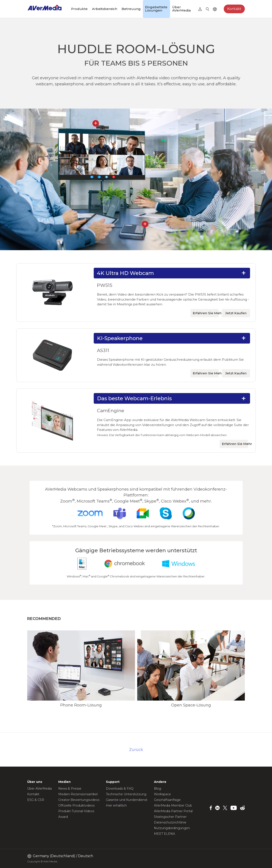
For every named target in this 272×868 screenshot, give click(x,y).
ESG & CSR (36, 800)
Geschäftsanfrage (167, 800)
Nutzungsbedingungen (172, 828)
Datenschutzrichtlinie (170, 822)
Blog (158, 789)
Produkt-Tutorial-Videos (76, 811)
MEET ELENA (164, 834)
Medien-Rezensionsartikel (78, 794)
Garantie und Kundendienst (127, 800)
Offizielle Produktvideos (76, 805)
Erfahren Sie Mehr (206, 313)
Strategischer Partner (170, 817)
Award (63, 817)
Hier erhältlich (116, 805)
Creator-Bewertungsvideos (79, 800)
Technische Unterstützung (126, 794)
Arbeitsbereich (105, 9)
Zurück (136, 750)
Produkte (79, 9)
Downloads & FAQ (120, 789)
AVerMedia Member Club (173, 805)
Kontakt (234, 9)
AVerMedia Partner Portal (173, 811)
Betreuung (131, 9)
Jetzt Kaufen (236, 313)
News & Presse (70, 789)
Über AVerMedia (181, 9)
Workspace (162, 794)
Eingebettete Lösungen (156, 9)
